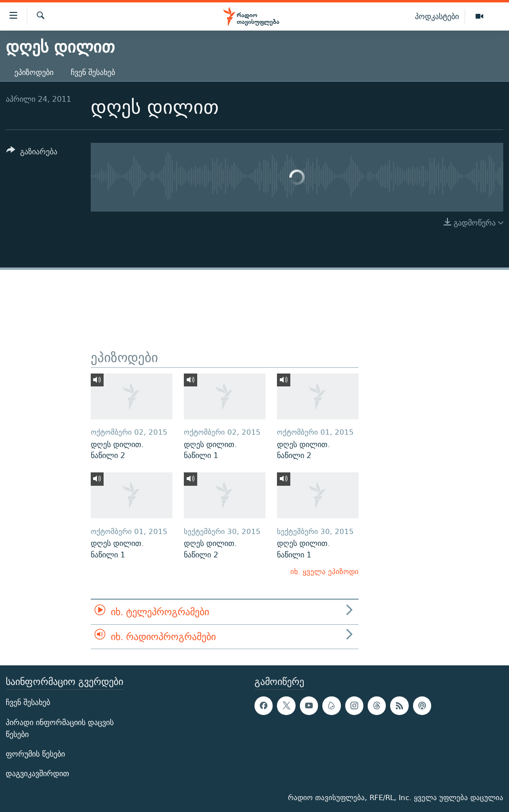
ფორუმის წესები (35, 754)
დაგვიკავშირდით (37, 774)
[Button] (32, 153)
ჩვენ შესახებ (93, 72)
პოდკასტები (437, 16)
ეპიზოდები (34, 72)
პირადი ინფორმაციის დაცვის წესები (60, 728)
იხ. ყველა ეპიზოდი (324, 572)
